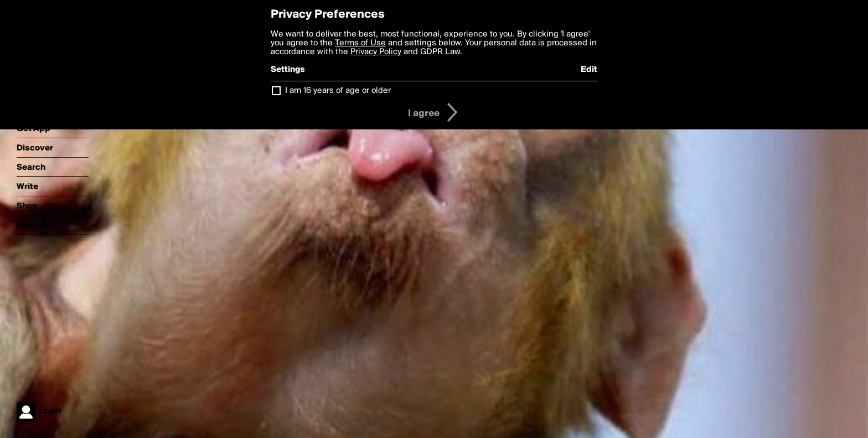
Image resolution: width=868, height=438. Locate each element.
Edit (589, 70)
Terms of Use (360, 43)
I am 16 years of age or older (338, 91)
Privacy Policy (376, 52)
